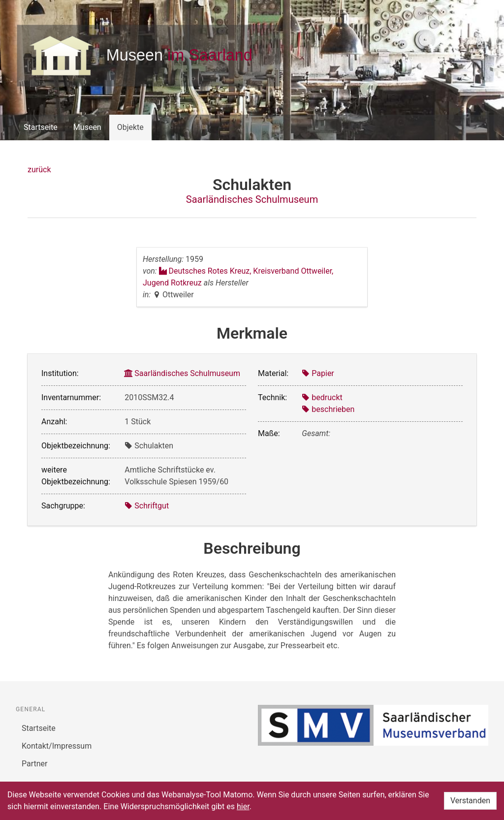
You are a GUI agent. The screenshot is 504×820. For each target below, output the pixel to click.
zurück (39, 170)
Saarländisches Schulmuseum (252, 199)
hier (243, 806)
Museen (87, 127)
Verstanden (470, 801)
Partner (35, 764)
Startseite (41, 127)
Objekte (130, 127)
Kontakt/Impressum (57, 746)
